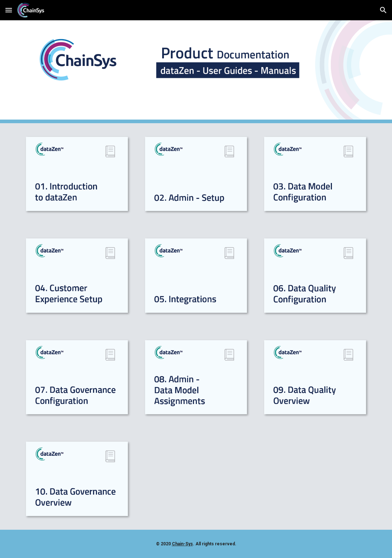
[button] (9, 10)
